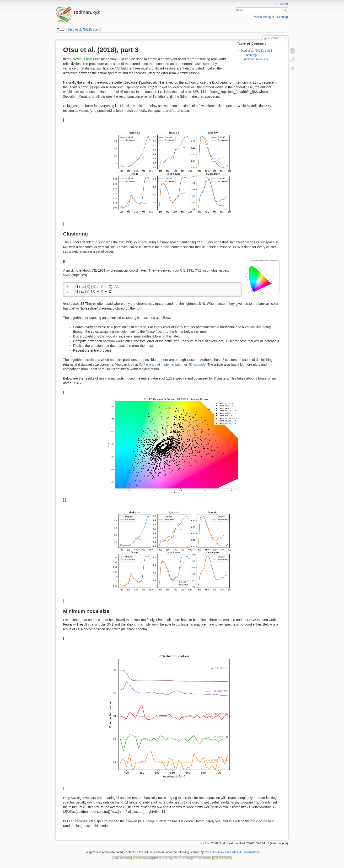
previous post (82, 59)
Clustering (250, 55)
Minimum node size (256, 59)
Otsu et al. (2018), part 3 (84, 30)
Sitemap (282, 17)
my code (199, 364)
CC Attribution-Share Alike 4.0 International (233, 852)
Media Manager (264, 17)
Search (286, 10)
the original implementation (163, 364)
